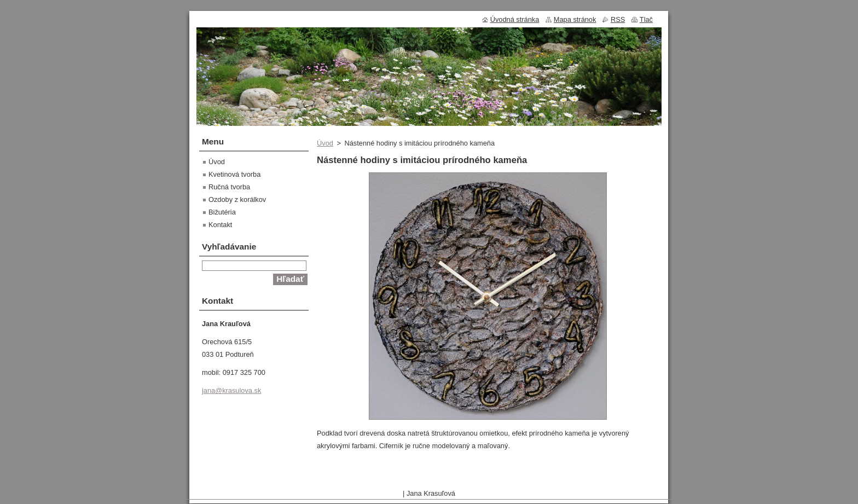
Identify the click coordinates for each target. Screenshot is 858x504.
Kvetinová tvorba (234, 174)
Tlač (646, 19)
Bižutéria (222, 212)
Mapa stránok (575, 19)
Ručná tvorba (229, 187)
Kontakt (220, 225)
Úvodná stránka (515, 19)
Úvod (325, 143)
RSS (618, 19)
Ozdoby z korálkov (237, 199)
